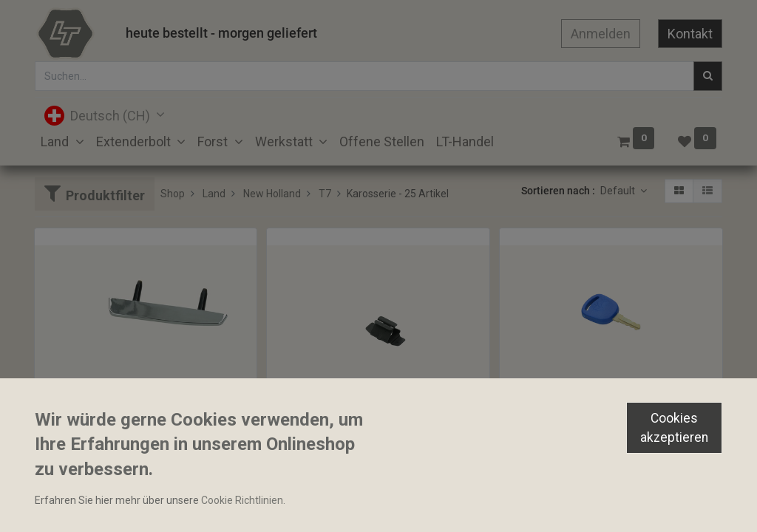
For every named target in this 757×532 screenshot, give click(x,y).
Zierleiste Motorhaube (93, 419)
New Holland (272, 194)
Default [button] (619, 191)
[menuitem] (382, 141)
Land (214, 194)
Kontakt (690, 34)
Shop (173, 194)
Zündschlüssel (540, 419)
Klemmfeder (302, 419)
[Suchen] (708, 76)
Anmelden (601, 34)
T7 (325, 194)
